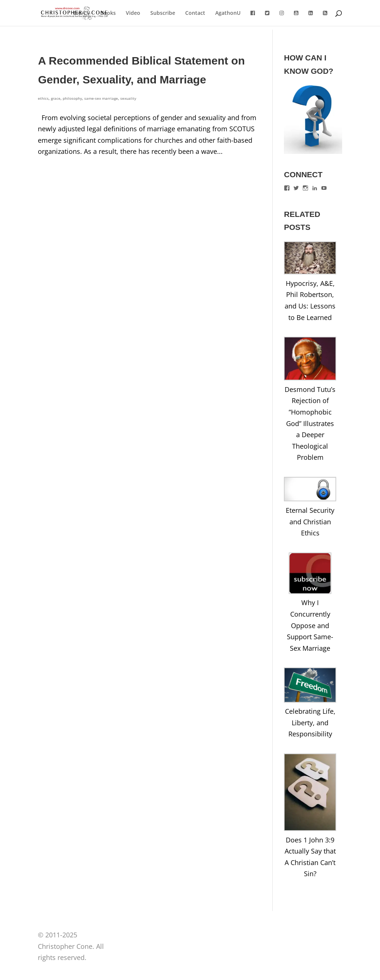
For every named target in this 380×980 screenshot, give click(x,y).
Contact (195, 13)
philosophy (72, 98)
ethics (43, 98)
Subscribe (163, 13)
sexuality (128, 98)
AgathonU (228, 13)
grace (56, 98)
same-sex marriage (101, 98)
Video (133, 13)
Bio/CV (82, 13)
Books (108, 13)
